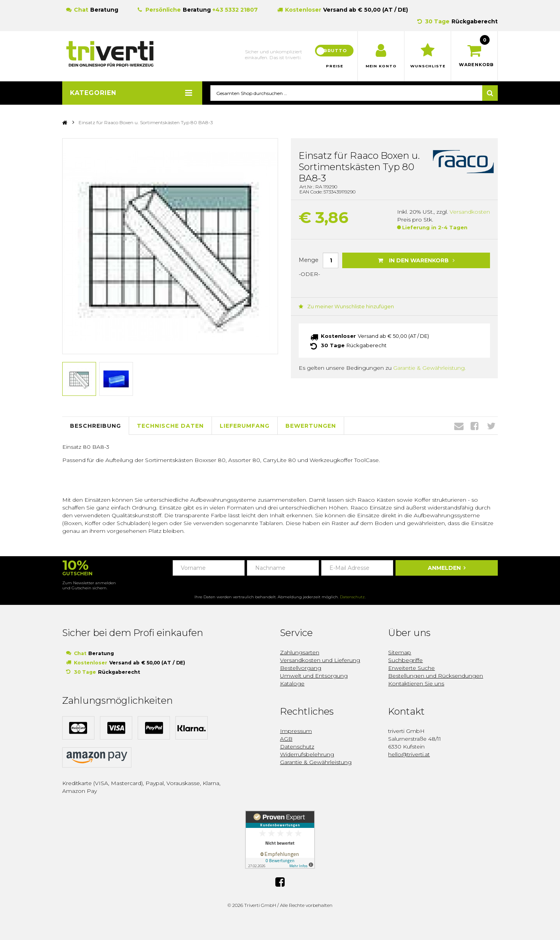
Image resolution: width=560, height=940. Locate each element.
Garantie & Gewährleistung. (430, 368)
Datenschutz (352, 597)
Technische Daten (170, 426)
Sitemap (400, 653)
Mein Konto (381, 66)
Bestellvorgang (301, 668)
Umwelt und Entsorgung (314, 676)
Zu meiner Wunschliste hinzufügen (342, 307)
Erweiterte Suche (411, 668)
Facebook (475, 426)
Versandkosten (470, 212)
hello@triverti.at (409, 755)
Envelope (459, 426)
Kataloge (292, 684)
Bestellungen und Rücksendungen (436, 676)
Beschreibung (95, 426)
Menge (309, 260)
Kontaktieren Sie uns (416, 684)
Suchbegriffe (405, 661)
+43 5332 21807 (235, 10)
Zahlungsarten (300, 653)
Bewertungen (311, 426)
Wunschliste (428, 66)
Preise (334, 66)
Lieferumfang (245, 426)
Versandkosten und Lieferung (320, 661)
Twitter (491, 426)
